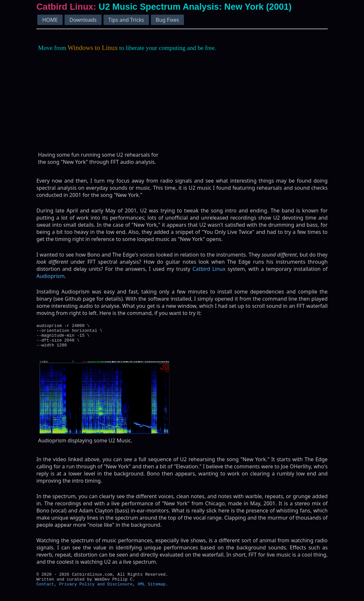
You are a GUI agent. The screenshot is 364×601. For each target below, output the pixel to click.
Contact (45, 592)
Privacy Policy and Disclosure (96, 592)
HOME (50, 20)
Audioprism (50, 276)
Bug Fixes (167, 20)
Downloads (83, 20)
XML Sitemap (152, 592)
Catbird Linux (209, 269)
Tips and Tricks (126, 20)
